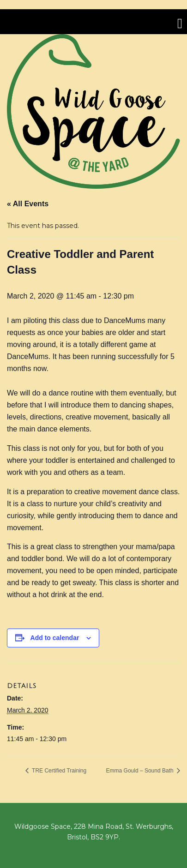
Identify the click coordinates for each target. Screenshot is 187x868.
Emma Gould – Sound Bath (141, 771)
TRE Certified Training (58, 771)
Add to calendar (55, 638)
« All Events (28, 204)
